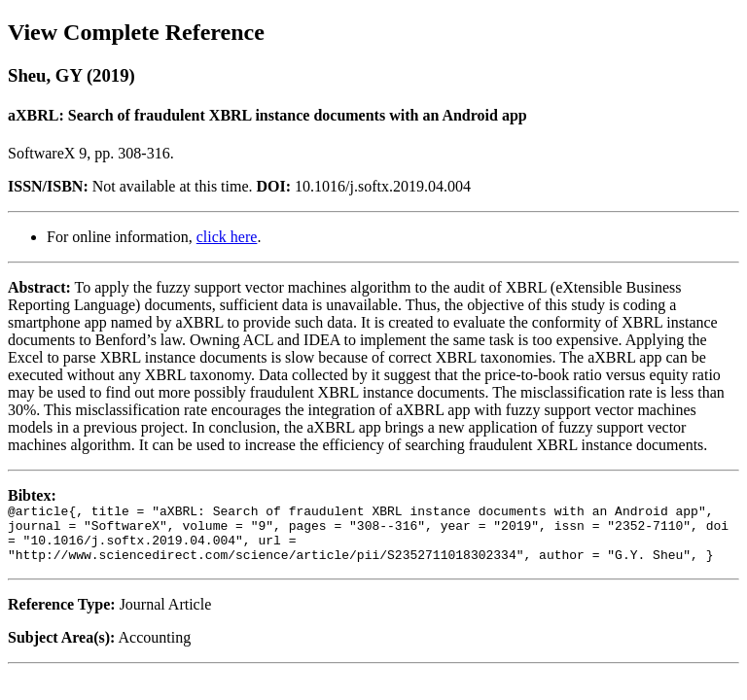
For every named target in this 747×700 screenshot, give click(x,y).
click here (227, 237)
